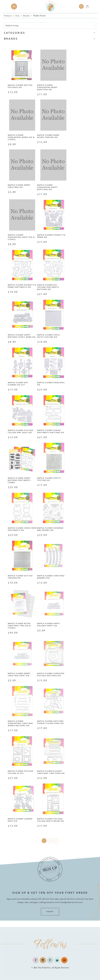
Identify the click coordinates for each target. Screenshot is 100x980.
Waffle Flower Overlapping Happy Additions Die (47, 187)
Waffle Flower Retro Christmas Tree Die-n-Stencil (20, 626)
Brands (26, 16)
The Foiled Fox (44, 968)
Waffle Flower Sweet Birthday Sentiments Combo (19, 480)
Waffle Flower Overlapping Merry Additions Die (47, 87)
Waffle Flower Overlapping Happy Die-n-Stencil (22, 237)
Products (8, 16)
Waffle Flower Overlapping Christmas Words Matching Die (20, 723)
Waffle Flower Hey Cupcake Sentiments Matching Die (48, 287)
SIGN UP (50, 912)
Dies (17, 16)
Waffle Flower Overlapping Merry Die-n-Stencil (22, 137)
